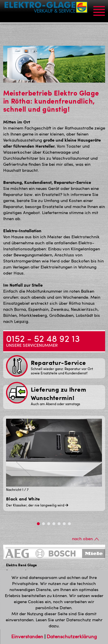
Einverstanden (28, 636)
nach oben (86, 538)
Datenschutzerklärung (72, 636)
